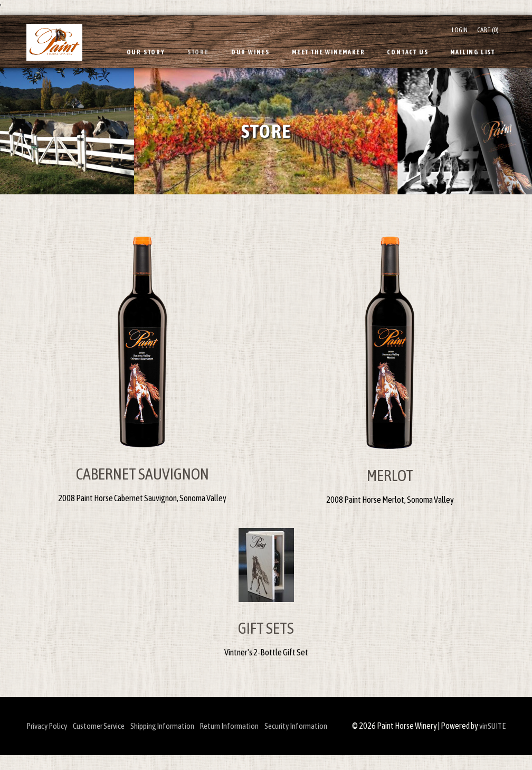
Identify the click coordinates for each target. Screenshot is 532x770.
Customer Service (107, 726)
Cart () (488, 30)
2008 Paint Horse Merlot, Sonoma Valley (390, 500)
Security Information (321, 726)
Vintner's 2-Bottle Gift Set (266, 652)
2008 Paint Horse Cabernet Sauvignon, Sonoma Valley (142, 498)
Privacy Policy (48, 726)
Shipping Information (176, 726)
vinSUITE (491, 741)
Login (460, 30)
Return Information (249, 726)
